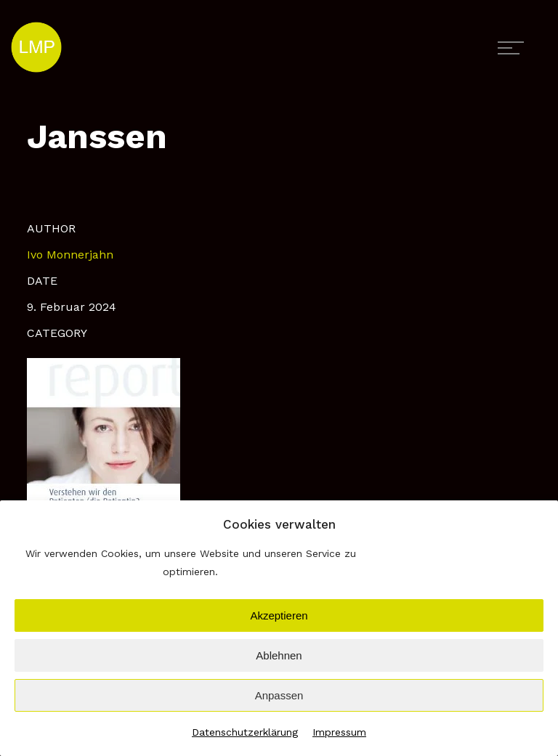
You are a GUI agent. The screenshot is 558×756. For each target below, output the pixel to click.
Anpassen (279, 695)
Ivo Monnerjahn (70, 255)
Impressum (339, 732)
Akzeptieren (279, 615)
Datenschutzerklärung (245, 732)
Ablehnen (279, 655)
